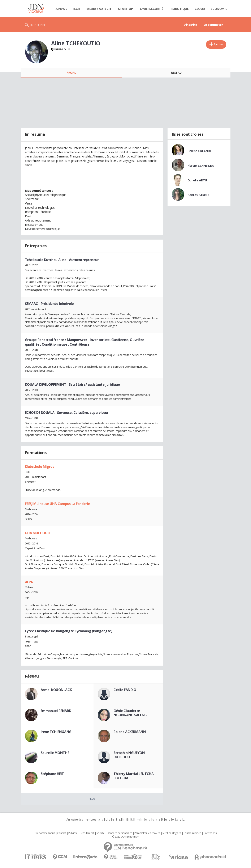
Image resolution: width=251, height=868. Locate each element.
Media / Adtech (99, 9)
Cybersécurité (152, 9)
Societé (100, 833)
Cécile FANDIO (125, 690)
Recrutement (87, 833)
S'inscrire (190, 25)
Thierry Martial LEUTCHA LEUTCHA (133, 776)
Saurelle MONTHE (55, 753)
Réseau (176, 73)
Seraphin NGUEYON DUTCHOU (129, 755)
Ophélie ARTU (197, 180)
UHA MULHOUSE (38, 533)
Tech (76, 9)
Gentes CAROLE (199, 195)
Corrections (210, 833)
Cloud (200, 9)
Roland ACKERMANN (130, 732)
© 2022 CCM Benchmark (126, 837)
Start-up (125, 9)
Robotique (180, 9)
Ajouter (218, 44)
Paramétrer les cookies (147, 833)
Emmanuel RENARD (56, 711)
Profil (71, 73)
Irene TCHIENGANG (56, 732)
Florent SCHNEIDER (201, 166)
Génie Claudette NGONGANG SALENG (130, 713)
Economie (219, 9)
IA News (61, 9)
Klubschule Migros (40, 467)
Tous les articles (192, 833)
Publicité (73, 833)
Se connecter (213, 25)
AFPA (29, 582)
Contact (62, 833)
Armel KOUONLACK (56, 690)
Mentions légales (172, 833)
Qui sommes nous (45, 833)
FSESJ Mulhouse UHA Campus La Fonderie (57, 504)
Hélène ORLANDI (199, 151)
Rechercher (38, 25)
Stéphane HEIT (52, 774)
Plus (92, 799)
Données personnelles (120, 833)
